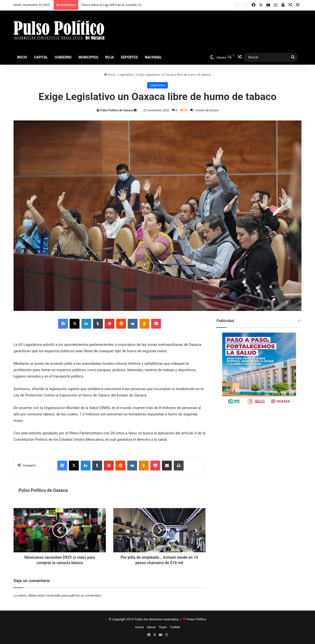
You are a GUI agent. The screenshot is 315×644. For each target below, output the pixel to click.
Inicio (22, 57)
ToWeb (175, 627)
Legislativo (126, 75)
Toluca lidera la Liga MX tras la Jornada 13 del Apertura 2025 (124, 5)
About (151, 627)
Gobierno (63, 57)
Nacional (153, 57)
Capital (41, 57)
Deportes (129, 57)
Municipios (88, 57)
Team (163, 627)
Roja (110, 57)
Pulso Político (197, 619)
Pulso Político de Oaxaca (117, 110)
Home (139, 627)
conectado (53, 595)
